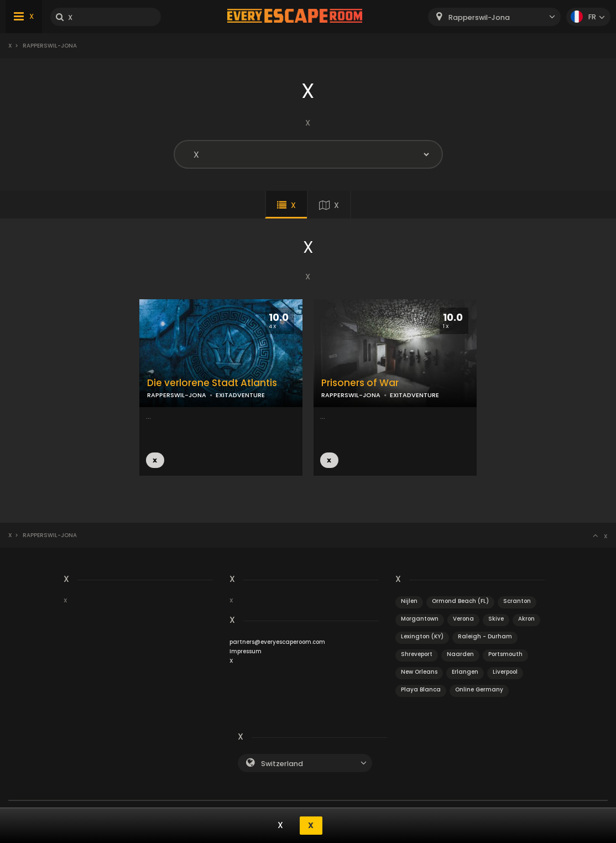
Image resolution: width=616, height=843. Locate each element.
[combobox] (494, 17)
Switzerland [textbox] (282, 764)
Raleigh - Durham (485, 636)
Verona (463, 619)
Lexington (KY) (422, 636)
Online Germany (479, 690)
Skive (496, 619)
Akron (526, 619)
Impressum (246, 651)
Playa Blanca (421, 690)
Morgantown (420, 619)
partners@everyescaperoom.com (277, 642)
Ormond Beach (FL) (460, 601)
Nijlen (409, 601)
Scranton (517, 601)
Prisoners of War (360, 383)
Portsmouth (505, 654)
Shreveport (417, 654)
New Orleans (419, 672)
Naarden (460, 654)
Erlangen (465, 672)
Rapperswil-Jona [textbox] (479, 17)
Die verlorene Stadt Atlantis (212, 383)
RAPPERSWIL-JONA (177, 395)
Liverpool (505, 672)
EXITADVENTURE (240, 395)
